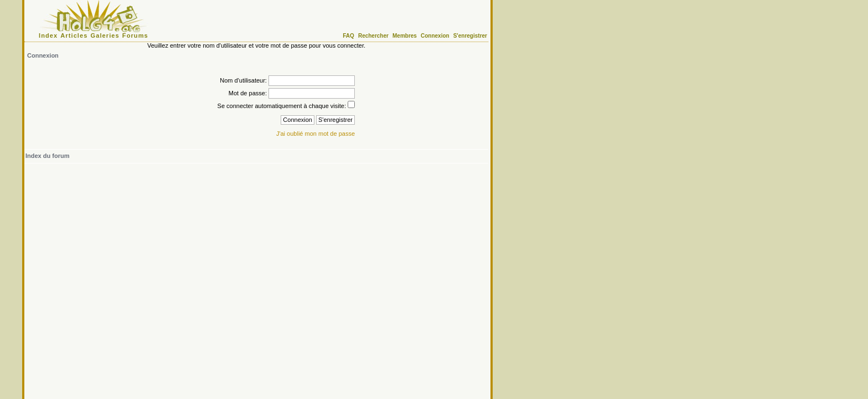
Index (48, 35)
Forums (135, 35)
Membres (405, 36)
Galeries (105, 35)
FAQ (348, 36)
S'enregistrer (470, 36)
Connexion (435, 36)
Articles (74, 35)
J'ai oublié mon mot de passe (316, 134)
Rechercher (373, 36)
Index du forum (47, 156)
